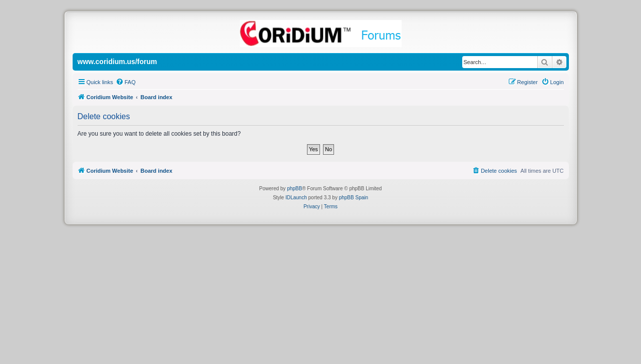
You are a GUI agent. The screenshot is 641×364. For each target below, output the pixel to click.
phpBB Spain (354, 198)
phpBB (294, 189)
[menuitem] (126, 82)
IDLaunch (296, 198)
